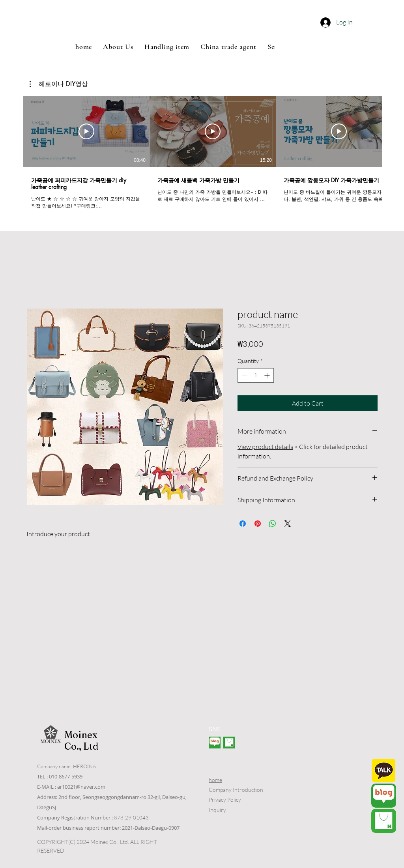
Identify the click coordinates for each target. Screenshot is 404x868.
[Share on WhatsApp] (273, 524)
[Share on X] (288, 524)
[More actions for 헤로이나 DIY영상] (59, 84)
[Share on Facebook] (243, 524)
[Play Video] (86, 131)
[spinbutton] (256, 375)
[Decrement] (244, 375)
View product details (265, 447)
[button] (235, 24)
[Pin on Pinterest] (258, 524)
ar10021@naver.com (81, 787)
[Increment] (268, 375)
